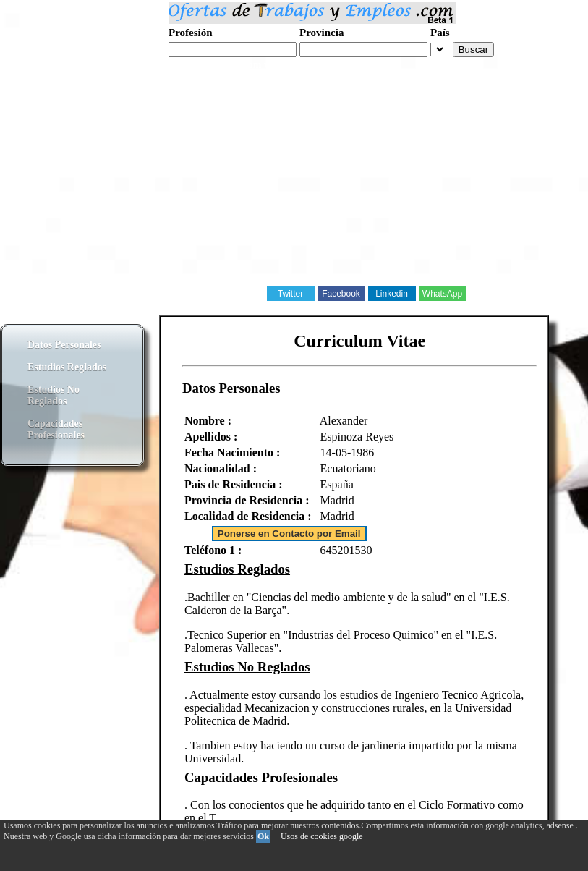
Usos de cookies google (322, 836)
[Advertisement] (294, 184)
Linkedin (392, 294)
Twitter (290, 294)
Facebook (341, 294)
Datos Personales (64, 345)
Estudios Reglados (67, 367)
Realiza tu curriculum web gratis (238, 65)
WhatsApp (442, 294)
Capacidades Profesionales (56, 429)
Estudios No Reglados (54, 395)
